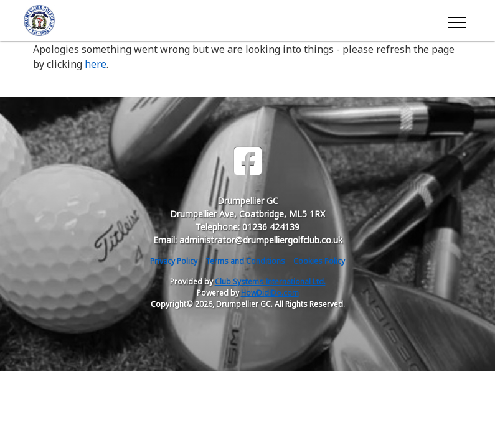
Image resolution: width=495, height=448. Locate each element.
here (96, 64)
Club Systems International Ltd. (270, 282)
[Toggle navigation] (456, 21)
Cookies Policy (319, 261)
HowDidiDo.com (270, 293)
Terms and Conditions (245, 261)
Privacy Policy (174, 261)
